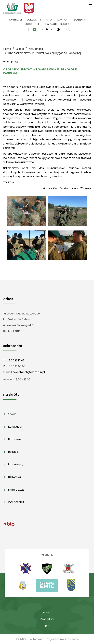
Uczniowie (14, 439)
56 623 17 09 (17, 361)
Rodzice (13, 452)
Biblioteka (14, 477)
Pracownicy (16, 464)
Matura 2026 (16, 490)
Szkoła (12, 414)
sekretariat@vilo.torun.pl (29, 372)
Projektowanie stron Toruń (63, 639)
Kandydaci (15, 427)
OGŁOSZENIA (16, 502)
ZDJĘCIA (9, 182)
